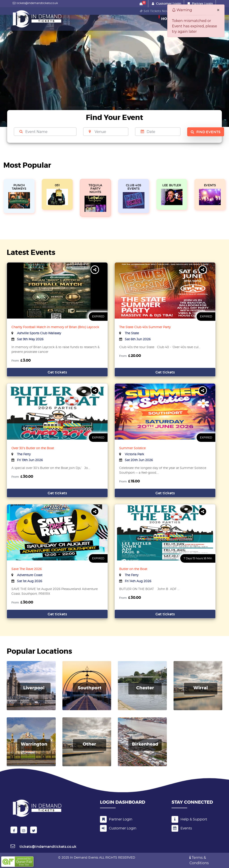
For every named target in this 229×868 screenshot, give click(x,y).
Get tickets (57, 372)
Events (182, 828)
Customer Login (169, 4)
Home (167, 18)
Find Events (206, 132)
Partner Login (202, 4)
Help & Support (189, 819)
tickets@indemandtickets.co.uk (35, 3)
